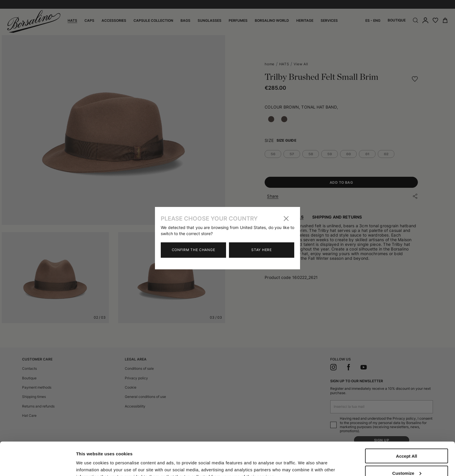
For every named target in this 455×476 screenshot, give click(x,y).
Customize (407, 440)
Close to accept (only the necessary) (407, 459)
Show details (90, 459)
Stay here (261, 250)
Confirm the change (194, 250)
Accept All (407, 423)
